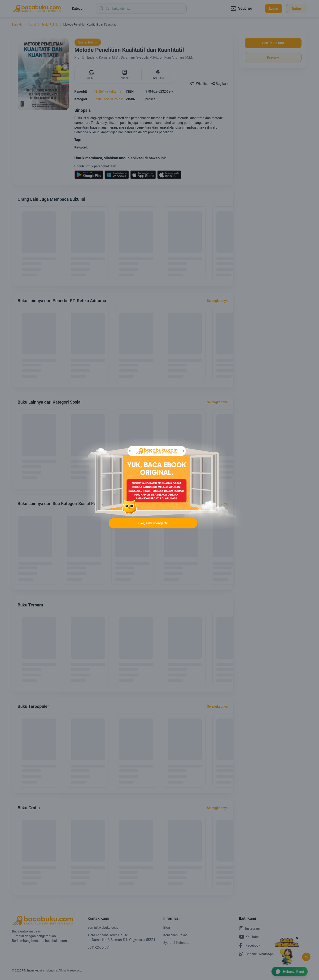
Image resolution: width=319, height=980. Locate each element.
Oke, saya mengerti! (153, 526)
